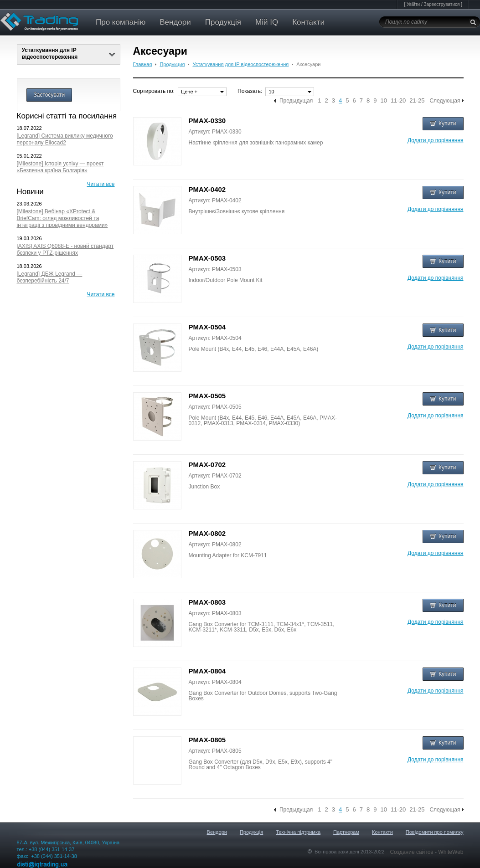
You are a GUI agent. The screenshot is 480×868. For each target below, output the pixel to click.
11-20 (398, 101)
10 (383, 101)
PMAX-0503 (207, 258)
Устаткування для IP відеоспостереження (69, 54)
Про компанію (121, 22)
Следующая (445, 101)
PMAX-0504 (207, 327)
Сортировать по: (154, 91)
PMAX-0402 (207, 189)
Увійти (413, 4)
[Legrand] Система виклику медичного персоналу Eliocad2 (65, 139)
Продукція (223, 22)
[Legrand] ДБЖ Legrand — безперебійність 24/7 (50, 277)
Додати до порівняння (435, 140)
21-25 (417, 101)
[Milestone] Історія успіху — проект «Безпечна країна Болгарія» (60, 167)
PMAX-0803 (207, 602)
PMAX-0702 (207, 465)
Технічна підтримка (298, 832)
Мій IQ (267, 22)
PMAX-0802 (207, 533)
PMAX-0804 (207, 671)
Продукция (172, 64)
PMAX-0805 (207, 740)
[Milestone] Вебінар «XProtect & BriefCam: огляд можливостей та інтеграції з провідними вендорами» (62, 218)
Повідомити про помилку (435, 832)
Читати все (101, 184)
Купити (443, 123)
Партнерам (346, 832)
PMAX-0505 (207, 396)
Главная (143, 64)
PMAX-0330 (207, 121)
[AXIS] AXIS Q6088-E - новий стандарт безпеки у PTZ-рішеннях (65, 249)
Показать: (250, 91)
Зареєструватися (441, 4)
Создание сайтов (412, 852)
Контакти (308, 22)
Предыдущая (296, 101)
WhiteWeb (451, 852)
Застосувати (49, 95)
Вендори (175, 22)
